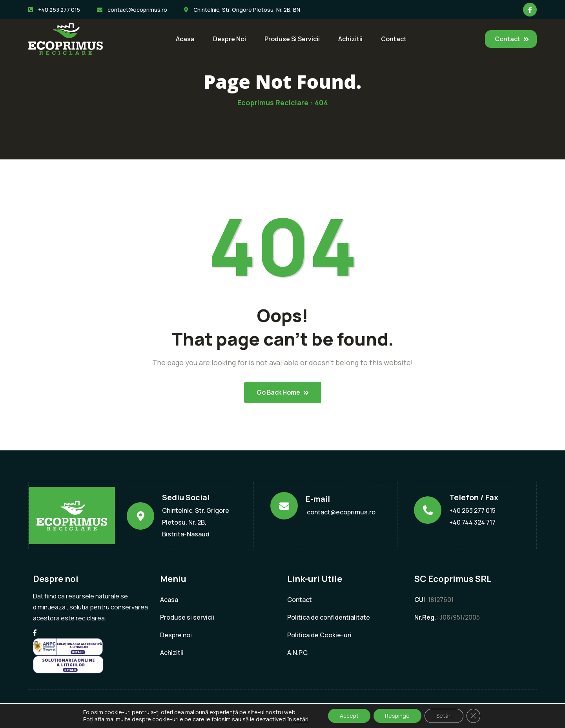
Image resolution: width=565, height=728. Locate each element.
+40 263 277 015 (472, 510)
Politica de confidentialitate (329, 617)
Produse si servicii (292, 39)
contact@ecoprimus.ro (341, 512)
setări (300, 719)
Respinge (397, 716)
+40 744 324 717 (472, 522)
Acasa (185, 39)
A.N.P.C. (298, 653)
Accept (349, 716)
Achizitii (350, 39)
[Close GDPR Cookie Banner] (474, 716)
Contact (394, 39)
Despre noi (230, 39)
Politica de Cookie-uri (319, 635)
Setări (444, 716)
